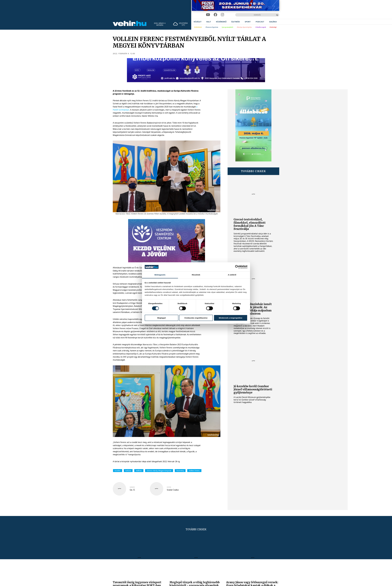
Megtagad (161, 318)
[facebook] (215, 15)
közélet (118, 471)
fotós (169, 487)
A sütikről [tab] (232, 275)
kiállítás (139, 471)
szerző (132, 487)
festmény (180, 471)
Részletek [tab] (196, 275)
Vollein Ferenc (194, 471)
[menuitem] (198, 22)
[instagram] (222, 15)
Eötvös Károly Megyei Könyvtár (159, 471)
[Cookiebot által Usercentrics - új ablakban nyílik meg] (237, 267)
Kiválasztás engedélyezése (196, 318)
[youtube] (208, 15)
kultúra (128, 471)
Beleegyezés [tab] (160, 275)
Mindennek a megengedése (231, 318)
